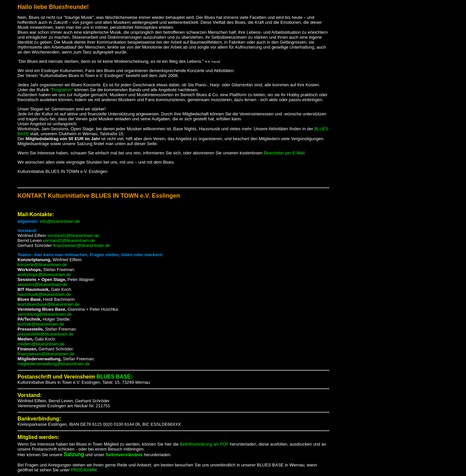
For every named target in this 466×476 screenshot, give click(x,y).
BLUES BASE (113, 377)
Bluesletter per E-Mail (284, 153)
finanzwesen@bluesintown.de (81, 245)
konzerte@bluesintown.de (42, 265)
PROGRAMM (83, 470)
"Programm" (62, 90)
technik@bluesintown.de (41, 324)
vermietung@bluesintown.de (45, 314)
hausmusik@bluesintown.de (44, 294)
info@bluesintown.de (60, 221)
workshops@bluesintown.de (44, 275)
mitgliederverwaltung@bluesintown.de (54, 364)
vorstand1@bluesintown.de (73, 236)
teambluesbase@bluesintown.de (49, 304)
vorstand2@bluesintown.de (69, 240)
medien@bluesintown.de (41, 344)
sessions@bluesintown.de (42, 284)
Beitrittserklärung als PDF (204, 444)
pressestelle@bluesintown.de (45, 334)
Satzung (74, 454)
